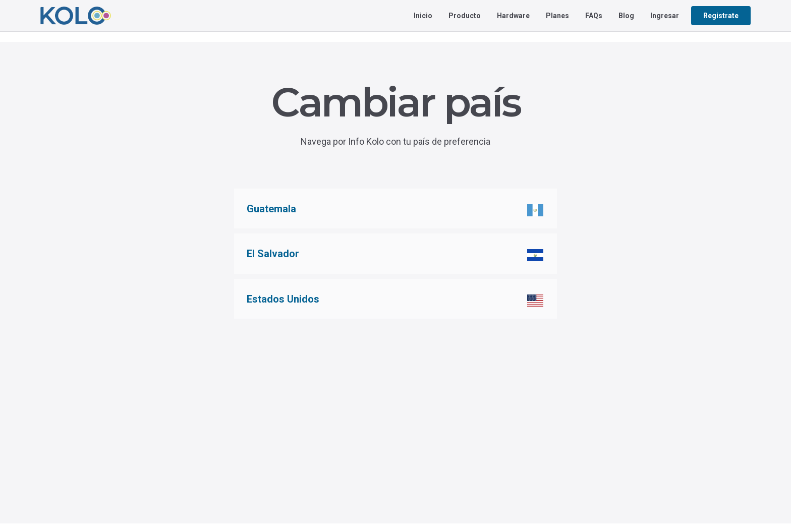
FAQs (594, 16)
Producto (465, 16)
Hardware (513, 16)
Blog (626, 16)
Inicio (423, 16)
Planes (557, 16)
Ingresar (665, 16)
